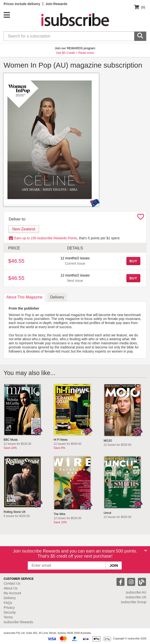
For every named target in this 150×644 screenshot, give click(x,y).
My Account (12, 593)
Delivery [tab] (57, 297)
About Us (11, 588)
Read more (86, 53)
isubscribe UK (136, 597)
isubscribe (136, 592)
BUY (133, 261)
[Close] (146, 551)
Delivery (10, 598)
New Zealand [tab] (24, 229)
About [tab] (24, 297)
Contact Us (12, 583)
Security (10, 612)
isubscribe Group (134, 602)
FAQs (8, 603)
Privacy (9, 608)
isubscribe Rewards (18, 622)
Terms (8, 617)
